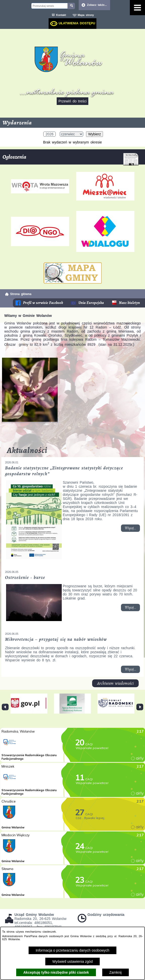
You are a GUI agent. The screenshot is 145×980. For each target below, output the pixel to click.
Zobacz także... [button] (97, 5)
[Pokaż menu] (137, 8)
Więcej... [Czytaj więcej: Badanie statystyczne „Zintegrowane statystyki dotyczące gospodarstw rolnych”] (132, 529)
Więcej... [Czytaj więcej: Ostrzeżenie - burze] (132, 608)
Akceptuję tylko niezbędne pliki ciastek (56, 972)
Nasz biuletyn (129, 303)
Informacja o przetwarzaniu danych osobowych (73, 950)
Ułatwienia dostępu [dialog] (77, 23)
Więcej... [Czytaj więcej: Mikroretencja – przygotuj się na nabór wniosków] (132, 670)
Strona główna (21, 294)
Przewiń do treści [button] (73, 101)
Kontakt (61, 15)
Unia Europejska (91, 303)
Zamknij (116, 972)
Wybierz (94, 134)
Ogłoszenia (71, 159)
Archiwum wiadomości (115, 683)
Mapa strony (86, 15)
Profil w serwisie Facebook (43, 303)
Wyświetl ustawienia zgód (73, 961)
